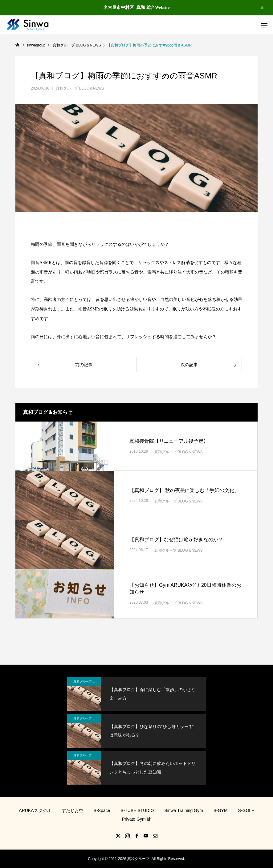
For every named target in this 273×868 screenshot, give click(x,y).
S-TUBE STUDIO (137, 810)
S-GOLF (246, 810)
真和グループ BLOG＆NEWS (80, 88)
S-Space (102, 810)
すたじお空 (72, 810)
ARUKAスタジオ (35, 810)
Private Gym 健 (137, 819)
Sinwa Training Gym (183, 810)
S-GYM (221, 810)
